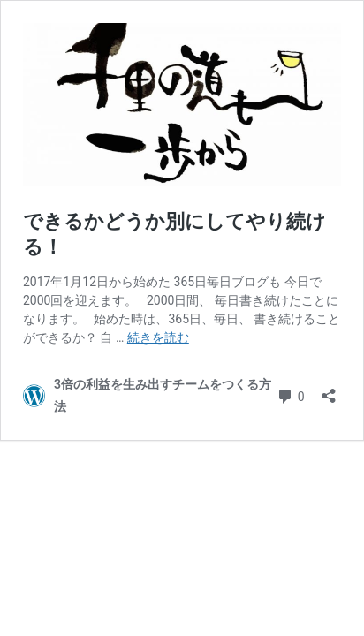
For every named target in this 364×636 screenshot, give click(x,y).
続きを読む (158, 337)
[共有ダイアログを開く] (329, 390)
